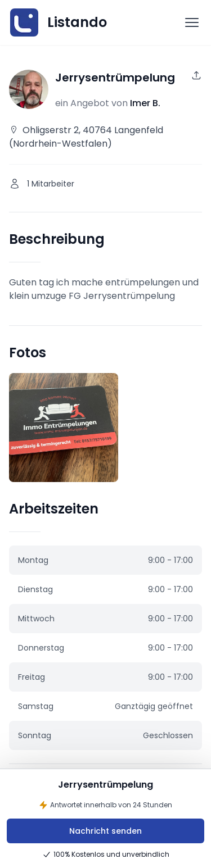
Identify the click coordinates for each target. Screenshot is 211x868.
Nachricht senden (105, 831)
